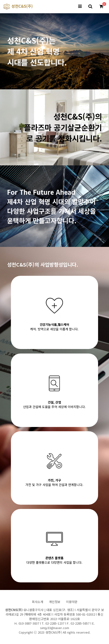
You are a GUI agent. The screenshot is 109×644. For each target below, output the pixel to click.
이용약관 (72, 602)
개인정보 (55, 602)
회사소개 (38, 602)
